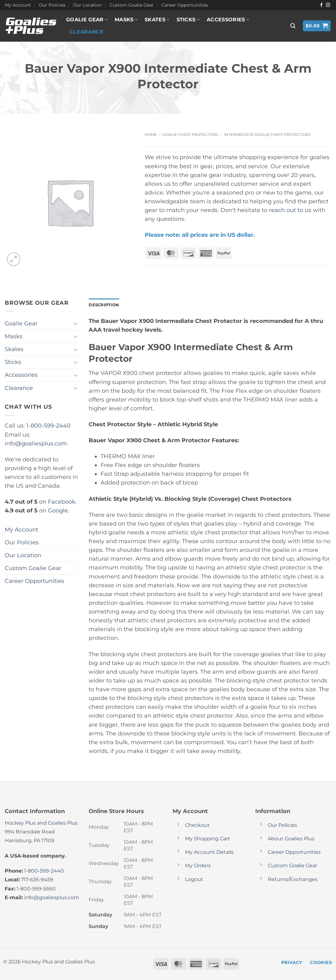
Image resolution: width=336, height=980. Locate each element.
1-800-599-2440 (48, 425)
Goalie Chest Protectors (190, 135)
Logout (194, 880)
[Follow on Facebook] (321, 5)
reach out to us (290, 210)
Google (58, 510)
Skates (157, 20)
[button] (293, 26)
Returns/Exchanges (293, 880)
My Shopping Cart (208, 839)
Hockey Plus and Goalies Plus (41, 824)
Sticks (188, 20)
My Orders (198, 866)
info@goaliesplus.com (36, 443)
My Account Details (209, 853)
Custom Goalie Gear (132, 5)
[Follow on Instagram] (328, 5)
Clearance (88, 32)
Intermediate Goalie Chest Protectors (267, 135)
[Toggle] (75, 324)
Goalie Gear (87, 20)
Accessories (228, 20)
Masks (126, 20)
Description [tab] (105, 305)
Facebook (62, 502)
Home (151, 135)
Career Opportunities (185, 5)
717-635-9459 (37, 880)
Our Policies (52, 5)
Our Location (87, 5)
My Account (18, 5)
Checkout (197, 826)
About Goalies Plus (291, 839)
